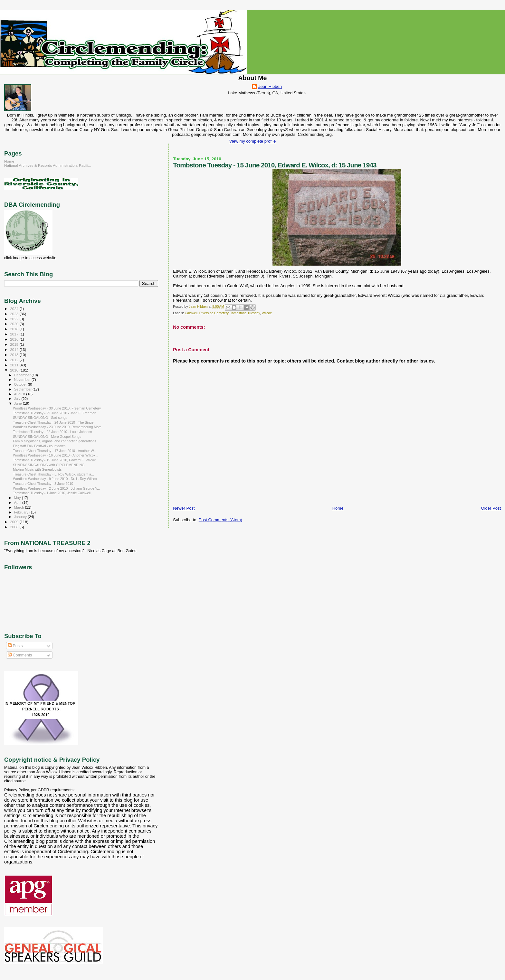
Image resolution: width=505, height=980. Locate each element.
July (18, 399)
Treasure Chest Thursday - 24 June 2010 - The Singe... (55, 422)
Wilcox (267, 313)
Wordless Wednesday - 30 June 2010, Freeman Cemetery (57, 408)
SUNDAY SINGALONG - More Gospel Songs (47, 437)
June (19, 403)
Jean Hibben (270, 86)
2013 (15, 355)
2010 (15, 370)
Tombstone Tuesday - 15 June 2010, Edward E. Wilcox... (56, 460)
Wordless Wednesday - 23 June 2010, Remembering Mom (57, 427)
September (24, 389)
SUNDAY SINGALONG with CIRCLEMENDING (49, 465)
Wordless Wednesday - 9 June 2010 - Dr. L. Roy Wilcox (55, 479)
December (23, 375)
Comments (20, 655)
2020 (15, 324)
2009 (15, 522)
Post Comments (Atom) (220, 520)
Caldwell (191, 313)
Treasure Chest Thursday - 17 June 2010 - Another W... (55, 451)
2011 (15, 365)
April (18, 503)
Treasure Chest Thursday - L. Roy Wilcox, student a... (53, 474)
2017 (15, 334)
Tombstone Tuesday (245, 313)
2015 (15, 344)
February (22, 512)
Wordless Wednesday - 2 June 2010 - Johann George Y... (56, 488)
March (20, 507)
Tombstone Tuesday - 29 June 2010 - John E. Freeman (55, 413)
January (21, 517)
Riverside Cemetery (214, 313)
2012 (15, 360)
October (21, 384)
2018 (15, 329)
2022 (15, 319)
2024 (15, 309)
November (23, 380)
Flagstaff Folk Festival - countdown (39, 446)
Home (338, 508)
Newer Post (184, 508)
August (20, 394)
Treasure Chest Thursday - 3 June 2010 (43, 484)
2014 (15, 349)
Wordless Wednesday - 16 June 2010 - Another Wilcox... (56, 455)
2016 (15, 339)
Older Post (491, 508)
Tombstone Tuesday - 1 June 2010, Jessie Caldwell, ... (54, 493)
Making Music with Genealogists (37, 469)
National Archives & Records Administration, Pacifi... (48, 165)
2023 (15, 314)
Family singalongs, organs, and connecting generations (55, 441)
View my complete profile (252, 141)
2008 (15, 527)
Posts (15, 646)
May (18, 498)
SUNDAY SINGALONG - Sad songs (40, 418)
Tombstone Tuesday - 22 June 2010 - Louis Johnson (52, 432)
